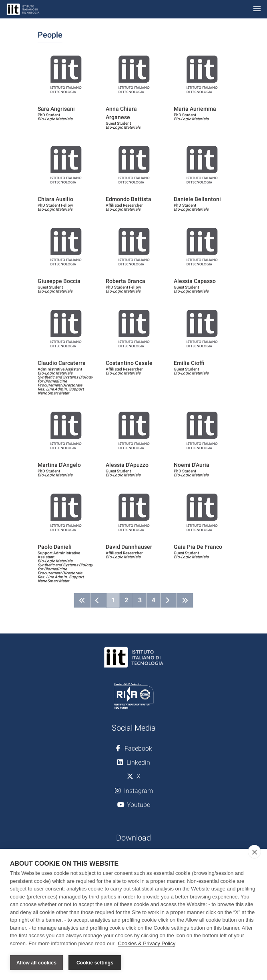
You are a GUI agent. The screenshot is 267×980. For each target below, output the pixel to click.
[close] (254, 852)
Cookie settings (95, 963)
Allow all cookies (36, 963)
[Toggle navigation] (257, 9)
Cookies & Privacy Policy (147, 943)
